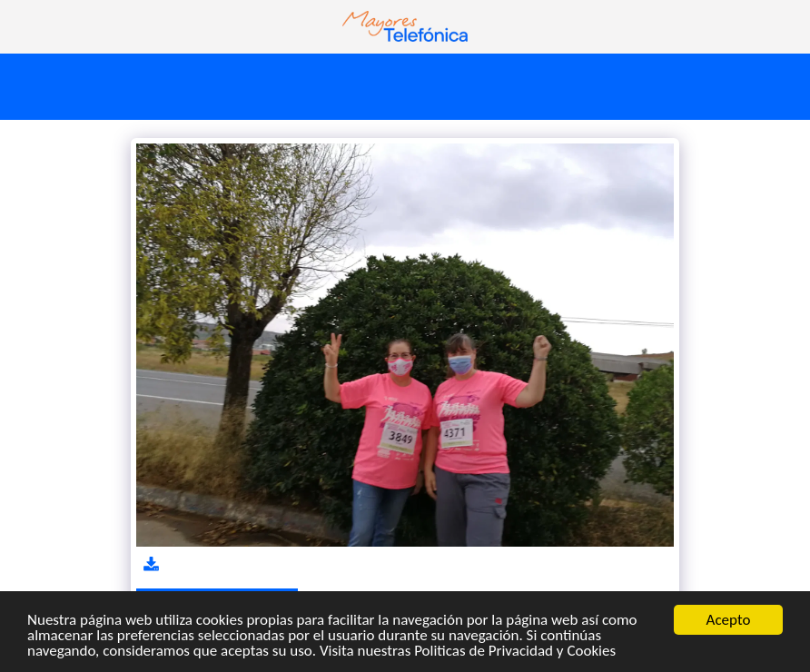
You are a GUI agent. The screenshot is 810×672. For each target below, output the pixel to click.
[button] (20, 26)
